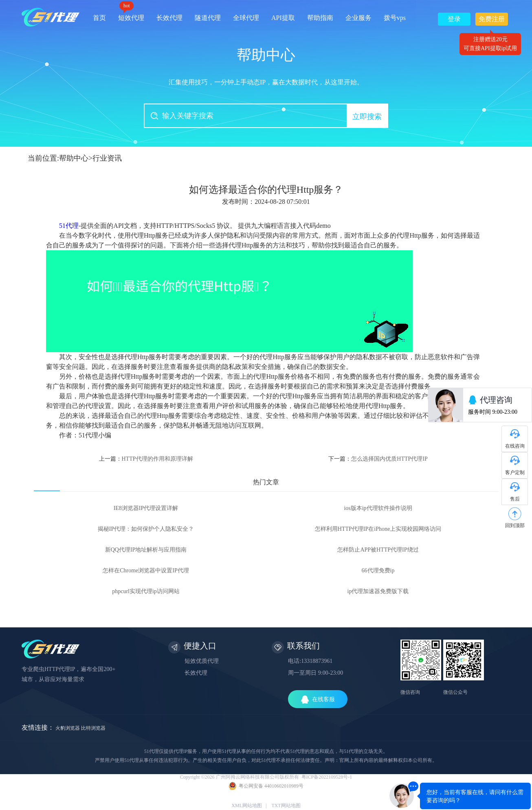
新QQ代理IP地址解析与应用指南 (146, 550)
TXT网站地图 (286, 806)
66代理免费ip (378, 571)
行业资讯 (107, 158)
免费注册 (492, 21)
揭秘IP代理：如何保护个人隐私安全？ (146, 529)
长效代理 (169, 18)
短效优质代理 (202, 661)
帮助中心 (74, 158)
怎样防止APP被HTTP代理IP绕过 (378, 550)
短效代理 (131, 15)
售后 (515, 499)
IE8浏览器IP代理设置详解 (146, 508)
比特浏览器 (93, 728)
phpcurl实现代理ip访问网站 (146, 591)
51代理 (69, 226)
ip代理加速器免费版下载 (378, 591)
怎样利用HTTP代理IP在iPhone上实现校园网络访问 (378, 529)
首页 (99, 18)
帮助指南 (320, 18)
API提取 (283, 18)
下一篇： (378, 459)
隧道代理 (208, 18)
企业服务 (358, 18)
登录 (454, 19)
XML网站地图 (247, 806)
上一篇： (146, 459)
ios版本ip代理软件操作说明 (378, 508)
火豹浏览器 (68, 728)
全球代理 (246, 18)
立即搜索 (367, 117)
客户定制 (515, 472)
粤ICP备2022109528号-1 (327, 777)
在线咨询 (515, 446)
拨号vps (395, 18)
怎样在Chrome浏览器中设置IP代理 (146, 571)
